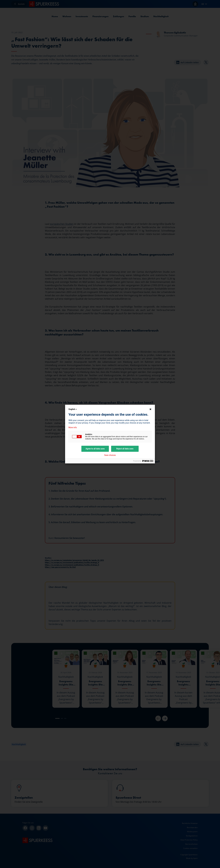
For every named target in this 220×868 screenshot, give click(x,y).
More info (73, 427)
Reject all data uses (125, 449)
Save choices (110, 455)
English (73, 409)
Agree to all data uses (95, 449)
